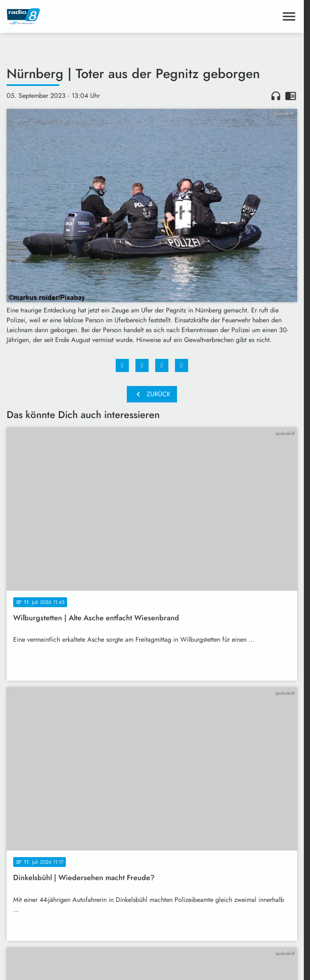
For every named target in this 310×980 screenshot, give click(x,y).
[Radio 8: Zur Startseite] (79, 16)
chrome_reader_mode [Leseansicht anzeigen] (291, 96)
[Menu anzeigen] (289, 16)
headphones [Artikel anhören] (276, 96)
